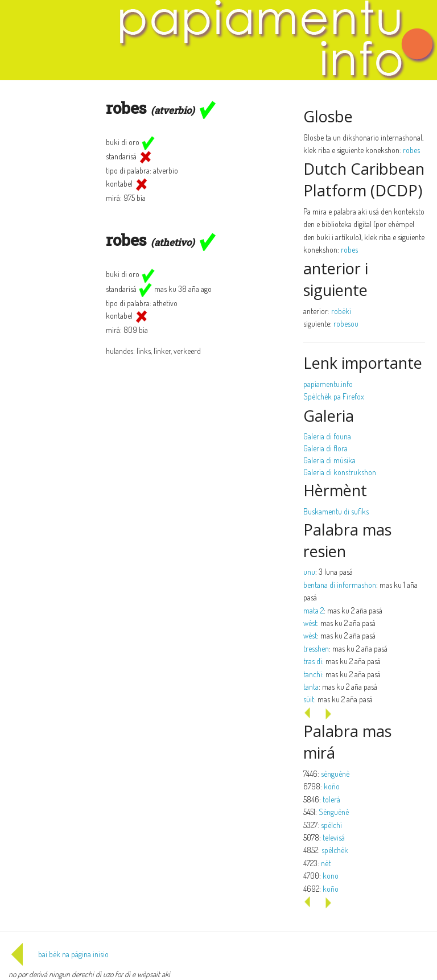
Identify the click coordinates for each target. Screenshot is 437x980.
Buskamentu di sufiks (336, 511)
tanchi (313, 674)
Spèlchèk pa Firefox (334, 396)
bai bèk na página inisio (59, 954)
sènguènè (335, 774)
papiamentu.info (328, 384)
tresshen (316, 648)
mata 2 (314, 610)
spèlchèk (335, 850)
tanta (311, 687)
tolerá (331, 799)
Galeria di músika (329, 460)
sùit (309, 699)
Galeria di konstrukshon (340, 472)
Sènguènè (334, 812)
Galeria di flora (325, 448)
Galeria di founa (327, 436)
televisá (334, 837)
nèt (326, 863)
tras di (313, 661)
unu (309, 572)
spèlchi (331, 825)
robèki (341, 311)
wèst (310, 623)
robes (411, 150)
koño (332, 786)
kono (331, 876)
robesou (346, 324)
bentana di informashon (340, 585)
